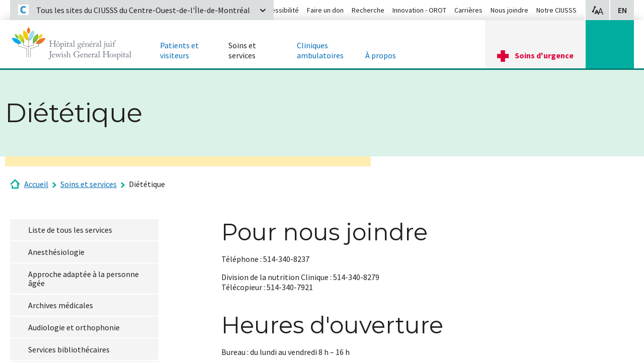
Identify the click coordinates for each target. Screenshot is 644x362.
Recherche (368, 10)
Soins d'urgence (544, 55)
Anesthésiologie (56, 252)
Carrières (468, 10)
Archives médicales (61, 305)
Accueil (36, 184)
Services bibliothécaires (69, 349)
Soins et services (89, 184)
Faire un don (325, 10)
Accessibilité (279, 10)
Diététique (147, 184)
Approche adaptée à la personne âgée (84, 279)
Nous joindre (509, 10)
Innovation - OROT (419, 10)
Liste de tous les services (70, 230)
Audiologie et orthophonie (74, 327)
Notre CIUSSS (556, 10)
